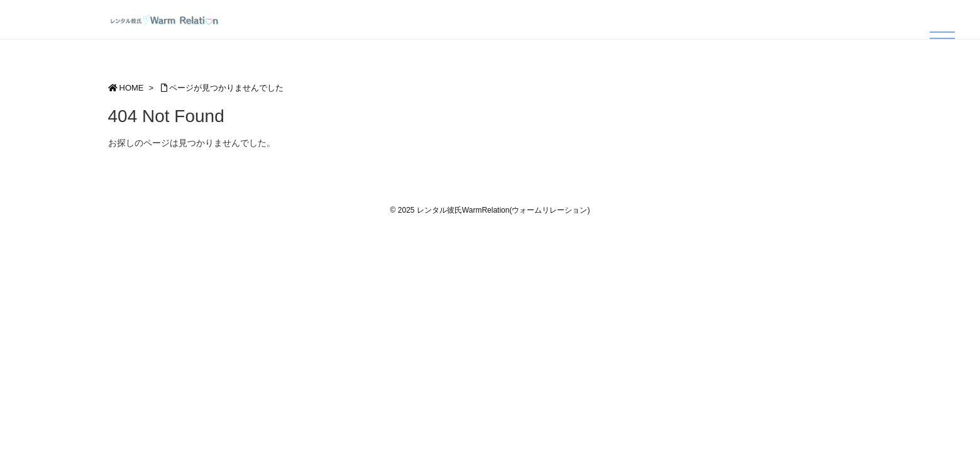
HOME (132, 88)
